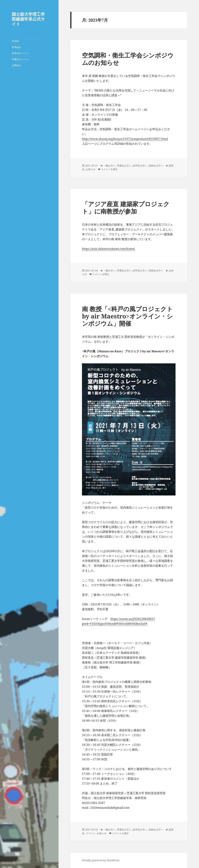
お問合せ (17, 65)
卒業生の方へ (124, 166)
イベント (91, 833)
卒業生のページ (20, 59)
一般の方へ (109, 166)
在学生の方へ (140, 166)
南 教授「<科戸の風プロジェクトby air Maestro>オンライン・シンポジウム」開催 (127, 316)
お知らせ (91, 169)
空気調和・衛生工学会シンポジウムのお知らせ (128, 59)
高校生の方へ (156, 166)
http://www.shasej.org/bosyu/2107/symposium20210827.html (125, 139)
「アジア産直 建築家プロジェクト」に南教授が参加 (126, 208)
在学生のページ (20, 53)
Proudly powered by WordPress (101, 860)
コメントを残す (109, 169)
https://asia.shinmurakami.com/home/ (109, 249)
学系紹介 (17, 47)
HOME (15, 41)
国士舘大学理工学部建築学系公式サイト (28, 19)
